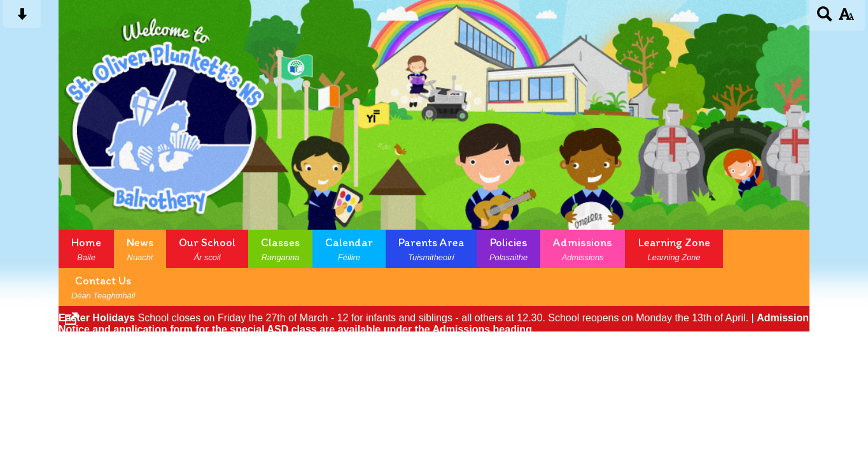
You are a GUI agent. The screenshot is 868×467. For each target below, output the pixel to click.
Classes (280, 249)
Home (86, 249)
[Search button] (825, 18)
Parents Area (431, 249)
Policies (508, 249)
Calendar (349, 249)
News (140, 249)
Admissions (583, 249)
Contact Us (103, 287)
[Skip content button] (22, 18)
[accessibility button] (846, 18)
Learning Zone (674, 249)
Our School (207, 249)
